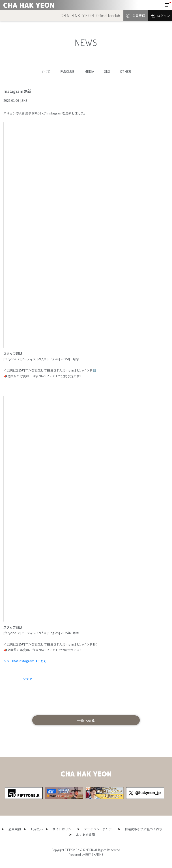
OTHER (126, 71)
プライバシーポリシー (96, 829)
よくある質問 (84, 835)
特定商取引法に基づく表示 (137, 829)
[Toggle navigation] (167, 5)
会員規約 (18, 829)
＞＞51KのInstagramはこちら (25, 661)
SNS (107, 71)
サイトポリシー (62, 829)
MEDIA (89, 71)
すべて (46, 71)
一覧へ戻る (86, 720)
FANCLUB (67, 71)
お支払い (38, 829)
